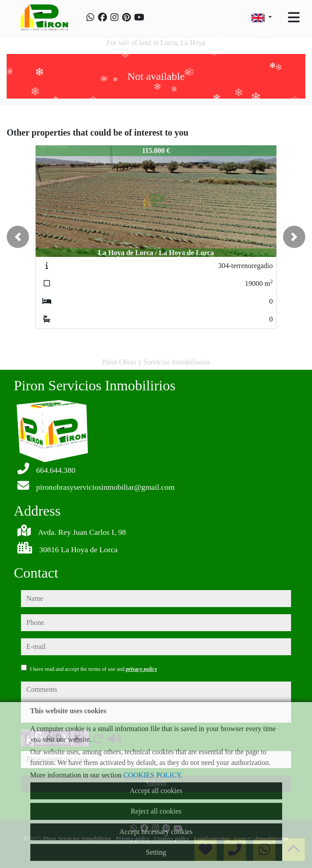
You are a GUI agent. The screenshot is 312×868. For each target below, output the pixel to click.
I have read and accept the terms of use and (93, 669)
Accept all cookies (156, 791)
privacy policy (141, 669)
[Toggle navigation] (294, 17)
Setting (156, 852)
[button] (18, 237)
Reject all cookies (156, 811)
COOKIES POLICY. (153, 775)
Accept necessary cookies (156, 832)
